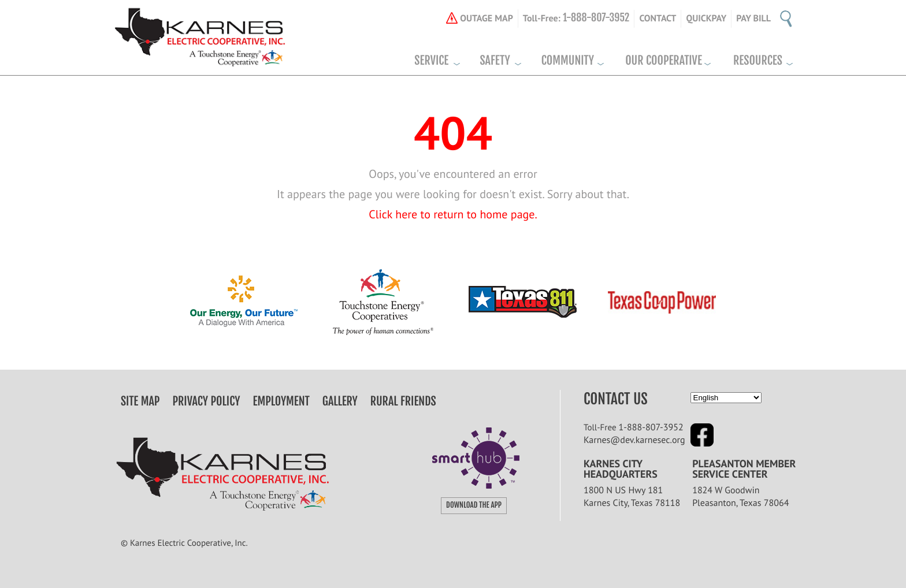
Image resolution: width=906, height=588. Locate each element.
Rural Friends (403, 401)
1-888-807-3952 (651, 427)
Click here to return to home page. (453, 214)
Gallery (340, 401)
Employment (281, 401)
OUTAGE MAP (487, 18)
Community (568, 61)
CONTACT (658, 18)
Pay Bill (753, 18)
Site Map (140, 401)
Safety (495, 61)
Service (431, 61)
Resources (758, 61)
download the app (474, 505)
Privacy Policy (207, 401)
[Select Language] (726, 398)
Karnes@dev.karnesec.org (634, 440)
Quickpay (706, 18)
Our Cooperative (664, 61)
